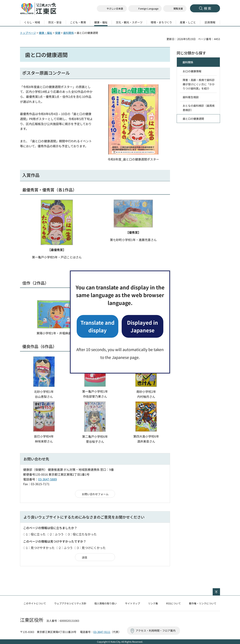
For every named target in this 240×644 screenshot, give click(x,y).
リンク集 (153, 603)
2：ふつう (57, 534)
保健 (58, 33)
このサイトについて (35, 603)
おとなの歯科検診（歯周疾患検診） (199, 108)
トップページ (28, 33)
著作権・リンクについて (203, 603)
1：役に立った (36, 534)
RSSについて (173, 603)
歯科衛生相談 (191, 97)
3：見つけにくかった (91, 548)
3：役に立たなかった (82, 534)
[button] (145, 9)
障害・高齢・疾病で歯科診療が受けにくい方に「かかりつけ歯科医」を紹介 (199, 84)
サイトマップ (132, 603)
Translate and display (97, 326)
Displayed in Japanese (142, 326)
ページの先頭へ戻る (220, 590)
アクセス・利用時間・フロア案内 (156, 630)
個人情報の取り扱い (106, 603)
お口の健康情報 (192, 71)
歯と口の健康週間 (193, 119)
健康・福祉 (45, 33)
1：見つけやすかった (40, 548)
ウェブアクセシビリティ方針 (70, 603)
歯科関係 (68, 33)
